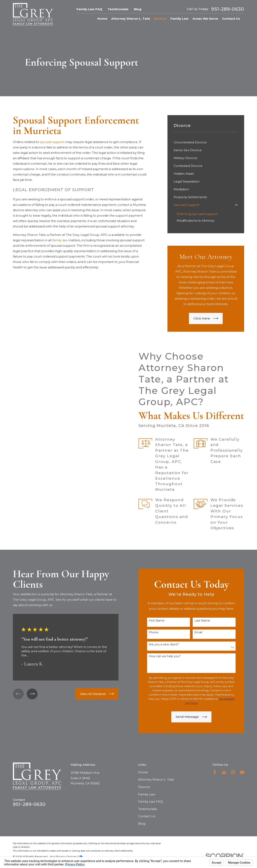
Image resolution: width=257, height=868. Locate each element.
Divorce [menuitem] (160, 19)
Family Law (147, 794)
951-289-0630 (228, 9)
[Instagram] (233, 772)
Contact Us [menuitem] (231, 19)
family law (60, 240)
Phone (154, 632)
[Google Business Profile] (224, 772)
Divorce (144, 787)
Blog (138, 9)
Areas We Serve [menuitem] (205, 19)
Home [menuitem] (102, 19)
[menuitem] (206, 142)
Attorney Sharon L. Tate (156, 779)
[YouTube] (242, 772)
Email (199, 632)
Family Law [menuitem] (179, 19)
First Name (157, 621)
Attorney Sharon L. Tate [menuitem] (131, 19)
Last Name (203, 621)
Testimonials (118, 9)
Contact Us (147, 816)
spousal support (52, 142)
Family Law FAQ (89, 9)
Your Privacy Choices (66, 857)
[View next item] (33, 694)
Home (143, 772)
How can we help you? (166, 656)
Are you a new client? (165, 644)
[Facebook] (215, 772)
